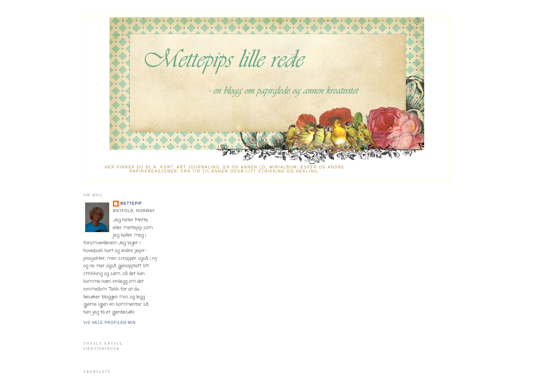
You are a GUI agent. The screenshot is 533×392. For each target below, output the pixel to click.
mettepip (131, 203)
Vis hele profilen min (110, 323)
